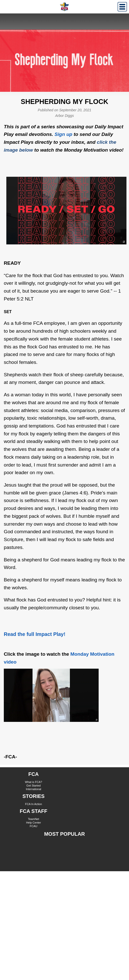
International (34, 789)
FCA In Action (34, 804)
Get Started (33, 786)
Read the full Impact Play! (35, 634)
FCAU (34, 826)
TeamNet (33, 819)
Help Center (34, 823)
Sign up (63, 134)
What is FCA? (34, 782)
